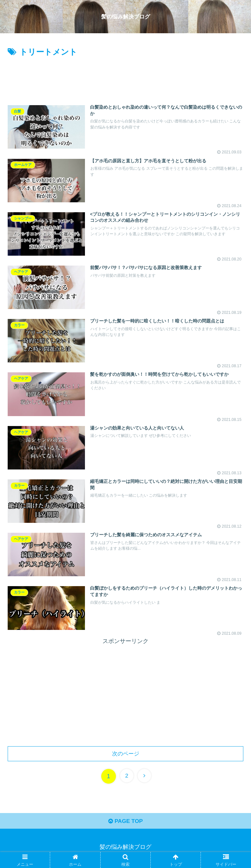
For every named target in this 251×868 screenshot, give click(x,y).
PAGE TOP (125, 824)
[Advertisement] (125, 77)
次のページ (125, 755)
